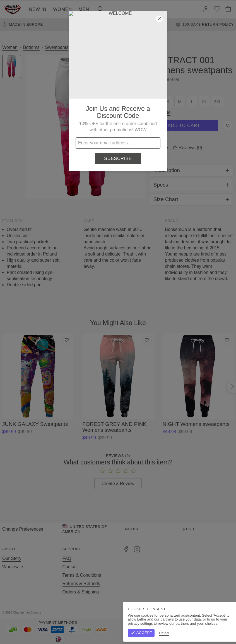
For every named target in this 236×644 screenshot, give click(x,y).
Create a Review (118, 484)
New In (38, 9)
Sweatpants (57, 47)
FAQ (67, 558)
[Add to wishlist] (67, 340)
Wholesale (13, 567)
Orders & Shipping (81, 592)
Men (84, 9)
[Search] (100, 9)
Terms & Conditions (82, 575)
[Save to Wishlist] (228, 126)
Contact (70, 567)
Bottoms (31, 47)
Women (63, 9)
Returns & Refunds (81, 584)
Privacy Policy (220, 612)
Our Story (12, 558)
